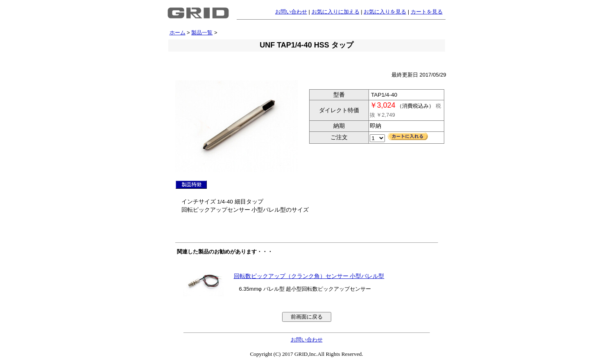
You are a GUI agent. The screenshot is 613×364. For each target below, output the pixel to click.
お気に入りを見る (385, 12)
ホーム (178, 33)
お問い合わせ (291, 12)
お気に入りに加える (336, 12)
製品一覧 (202, 33)
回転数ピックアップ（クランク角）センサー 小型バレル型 (309, 276)
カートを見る (427, 12)
